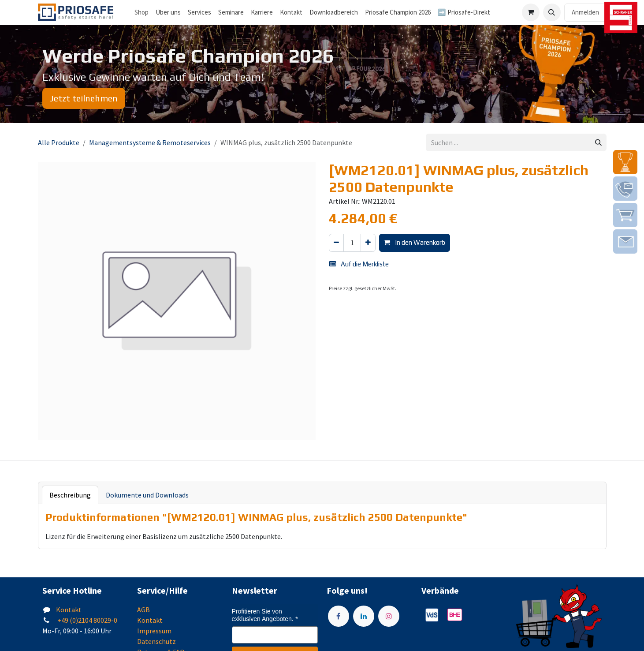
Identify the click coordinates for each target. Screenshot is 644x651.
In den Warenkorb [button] (415, 242)
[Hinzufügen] (368, 243)
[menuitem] (168, 13)
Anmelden (585, 12)
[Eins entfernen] (336, 243)
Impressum (154, 631)
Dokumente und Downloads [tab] (147, 495)
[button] (552, 12)
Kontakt (69, 610)
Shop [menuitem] (141, 12)
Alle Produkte (59, 142)
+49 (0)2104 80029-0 (87, 620)
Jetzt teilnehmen (84, 98)
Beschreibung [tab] (70, 495)
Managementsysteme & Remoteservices (150, 142)
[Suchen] (598, 143)
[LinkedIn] (364, 616)
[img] (625, 162)
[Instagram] (389, 616)
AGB (143, 610)
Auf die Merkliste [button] (359, 264)
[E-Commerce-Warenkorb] (531, 12)
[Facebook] (339, 616)
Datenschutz (156, 641)
